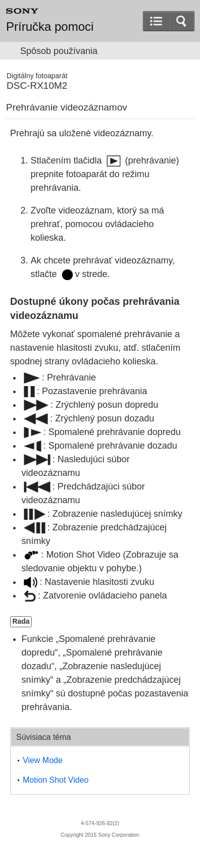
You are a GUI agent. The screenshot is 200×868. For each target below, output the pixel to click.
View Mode (43, 760)
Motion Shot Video (56, 780)
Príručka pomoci (50, 27)
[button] (181, 21)
